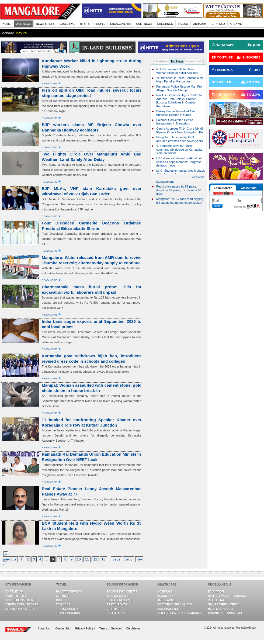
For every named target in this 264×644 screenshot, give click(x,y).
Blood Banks (167, 596)
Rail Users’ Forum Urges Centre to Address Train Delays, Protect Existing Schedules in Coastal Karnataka (179, 101)
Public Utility (16, 596)
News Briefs (194, 61)
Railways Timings (69, 592)
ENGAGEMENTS (121, 24)
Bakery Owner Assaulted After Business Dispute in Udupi (176, 113)
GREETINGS (165, 24)
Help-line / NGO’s (220, 609)
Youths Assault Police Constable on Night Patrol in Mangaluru (180, 80)
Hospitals (165, 592)
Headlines (161, 61)
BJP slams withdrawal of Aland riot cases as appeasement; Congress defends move (179, 162)
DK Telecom (14, 592)
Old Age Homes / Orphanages (180, 613)
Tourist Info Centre (122, 592)
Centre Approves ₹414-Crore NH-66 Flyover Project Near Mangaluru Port (180, 130)
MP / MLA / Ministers (20, 609)
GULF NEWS (144, 24)
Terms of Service (110, 629)
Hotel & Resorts (119, 600)
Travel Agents (67, 609)
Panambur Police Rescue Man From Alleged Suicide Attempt (180, 88)
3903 (129, 559)
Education (216, 592)
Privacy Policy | (85, 629)
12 (95, 559)
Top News (177, 61)
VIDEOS (183, 24)
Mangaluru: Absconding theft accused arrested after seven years (180, 139)
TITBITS (84, 24)
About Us (44, 629)
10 (79, 559)
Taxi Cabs (63, 605)
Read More (49, 83)
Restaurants (117, 605)
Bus (59, 600)
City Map (113, 609)
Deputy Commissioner (22, 605)
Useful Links (117, 613)
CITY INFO (218, 24)
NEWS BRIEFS (45, 24)
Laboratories (168, 609)
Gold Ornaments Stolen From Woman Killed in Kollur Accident (177, 71)
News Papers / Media (223, 605)
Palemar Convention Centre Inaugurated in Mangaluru (175, 122)
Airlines (62, 596)
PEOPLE (100, 24)
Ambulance (166, 600)
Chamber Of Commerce (225, 613)
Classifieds (249, 188)
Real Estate (217, 600)
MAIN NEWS (23, 24)
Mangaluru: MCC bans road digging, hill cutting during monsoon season (180, 201)
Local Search (223, 188)
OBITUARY (200, 24)
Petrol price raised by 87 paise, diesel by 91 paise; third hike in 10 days (179, 190)
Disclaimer (133, 629)
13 (103, 559)
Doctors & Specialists (175, 605)
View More (198, 177)
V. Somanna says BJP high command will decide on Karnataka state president (179, 149)
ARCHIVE (236, 24)
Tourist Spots (117, 596)
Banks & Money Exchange (227, 596)
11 (87, 559)
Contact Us (63, 629)
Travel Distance (68, 613)
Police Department (20, 600)
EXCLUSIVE (67, 24)
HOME (6, 24)
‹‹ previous (10, 557)
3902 (117, 559)
